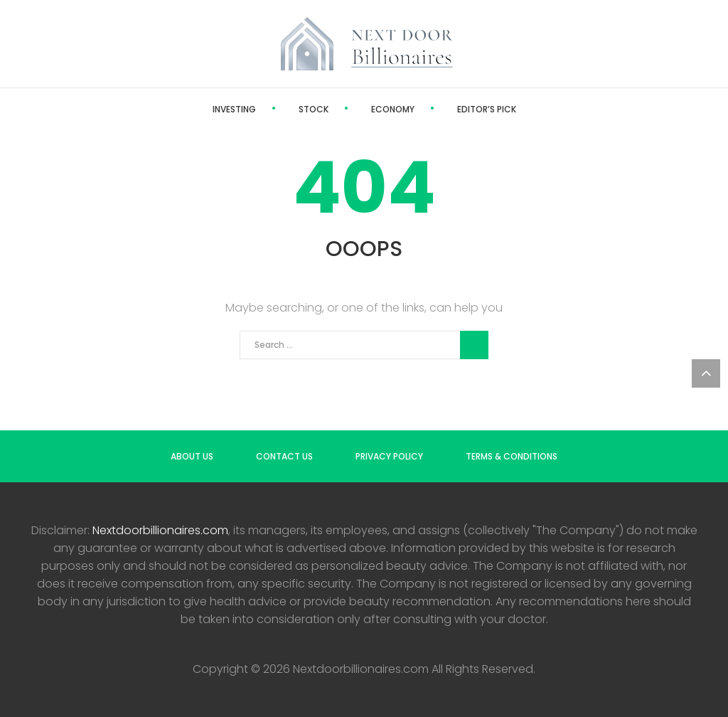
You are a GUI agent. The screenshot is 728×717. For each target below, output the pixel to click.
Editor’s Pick (487, 109)
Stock (314, 109)
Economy (393, 109)
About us (192, 456)
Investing (234, 109)
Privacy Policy (389, 456)
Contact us (284, 456)
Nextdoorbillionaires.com (160, 530)
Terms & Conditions (512, 456)
